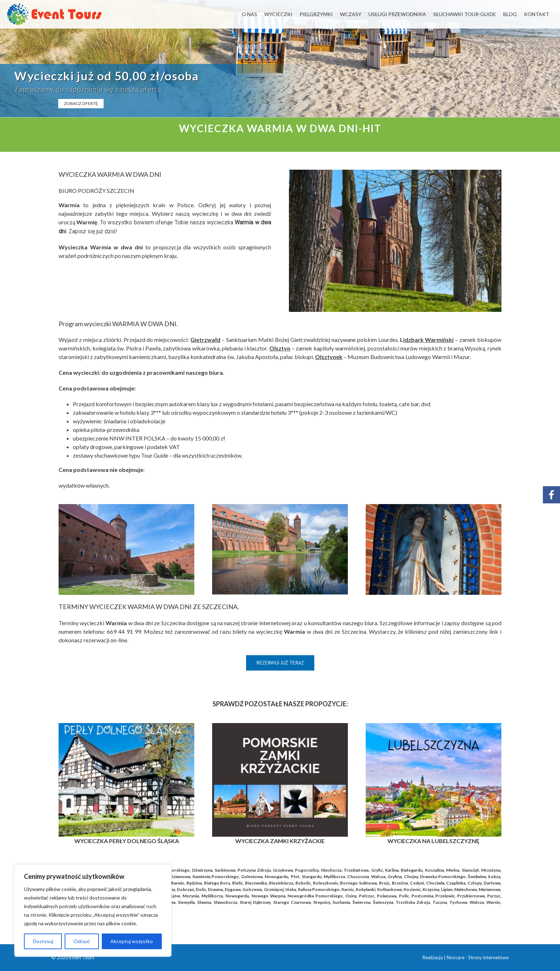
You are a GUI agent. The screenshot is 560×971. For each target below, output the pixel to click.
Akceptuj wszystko (132, 941)
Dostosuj (43, 941)
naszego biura (204, 372)
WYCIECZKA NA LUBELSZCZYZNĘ (433, 841)
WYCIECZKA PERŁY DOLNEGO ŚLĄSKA (127, 841)
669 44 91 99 (124, 631)
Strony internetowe (488, 957)
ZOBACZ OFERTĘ (81, 103)
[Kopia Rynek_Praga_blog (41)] (434, 726)
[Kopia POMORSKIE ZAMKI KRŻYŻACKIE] (280, 726)
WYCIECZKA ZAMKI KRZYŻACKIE (280, 841)
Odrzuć (82, 941)
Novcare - (457, 957)
